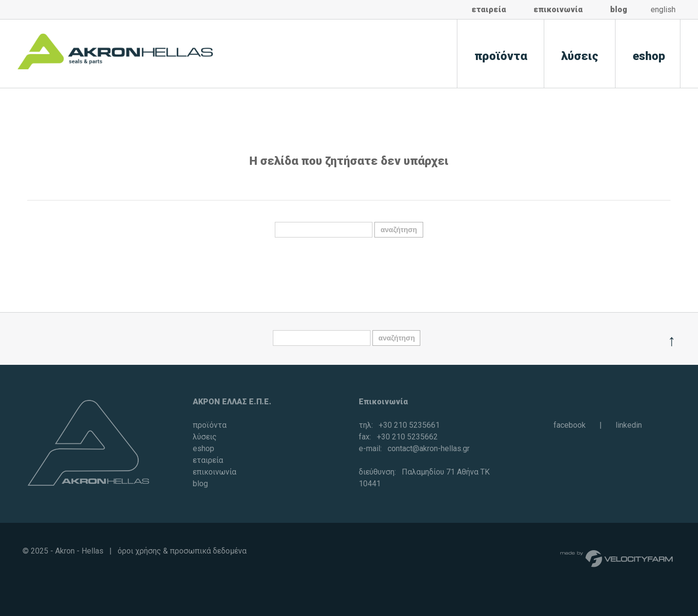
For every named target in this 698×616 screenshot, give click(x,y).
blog (619, 10)
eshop (649, 56)
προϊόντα (501, 56)
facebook (570, 425)
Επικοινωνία (383, 402)
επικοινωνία (558, 10)
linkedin (629, 425)
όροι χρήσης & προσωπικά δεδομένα (182, 551)
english (663, 10)
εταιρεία (489, 10)
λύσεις (580, 56)
